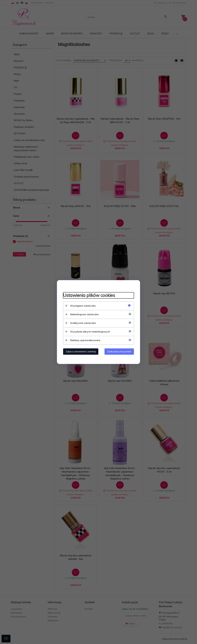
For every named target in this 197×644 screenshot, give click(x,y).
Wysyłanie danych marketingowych (90, 332)
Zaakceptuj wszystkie (119, 351)
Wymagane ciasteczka (83, 306)
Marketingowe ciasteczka (84, 314)
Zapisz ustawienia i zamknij (81, 351)
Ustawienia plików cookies (89, 295)
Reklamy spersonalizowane (85, 340)
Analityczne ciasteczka (83, 323)
